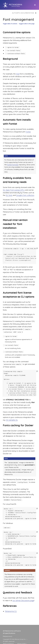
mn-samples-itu (12, 418)
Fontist (28, 132)
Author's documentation (23, 13)
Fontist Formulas (13, 165)
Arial (18, 74)
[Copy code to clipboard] (37, 248)
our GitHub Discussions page (23, 596)
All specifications (9, 633)
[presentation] (14, 636)
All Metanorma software (12, 631)
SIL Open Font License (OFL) (14, 190)
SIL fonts (9, 195)
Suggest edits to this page (27, 24)
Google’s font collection (25, 195)
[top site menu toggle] (35, 5)
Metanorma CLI (11, 607)
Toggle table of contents (10, 24)
